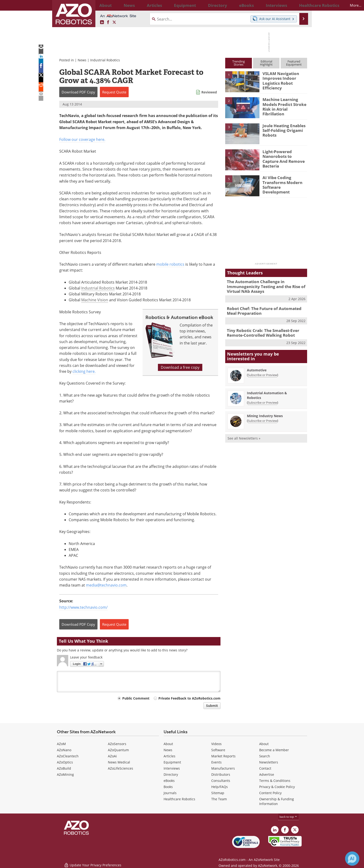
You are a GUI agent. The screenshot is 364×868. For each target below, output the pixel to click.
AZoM (61, 744)
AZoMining (65, 774)
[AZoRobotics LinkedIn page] (102, 22)
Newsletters (269, 762)
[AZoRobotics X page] (114, 22)
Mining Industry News (265, 412)
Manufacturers (223, 768)
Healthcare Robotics (179, 799)
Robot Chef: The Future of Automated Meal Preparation (265, 309)
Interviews (172, 768)
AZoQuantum (118, 750)
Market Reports (223, 756)
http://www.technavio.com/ (83, 607)
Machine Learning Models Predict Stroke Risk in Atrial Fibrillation (284, 104)
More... (302, 5)
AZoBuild (64, 768)
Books (168, 787)
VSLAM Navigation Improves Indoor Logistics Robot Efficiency (279, 80)
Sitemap (218, 793)
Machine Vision (95, 300)
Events (216, 762)
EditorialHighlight (266, 63)
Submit (212, 706)
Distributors (221, 774)
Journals (170, 793)
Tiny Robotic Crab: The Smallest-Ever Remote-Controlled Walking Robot (260, 330)
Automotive (257, 366)
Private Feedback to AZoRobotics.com (189, 698)
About (168, 744)
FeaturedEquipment (294, 63)
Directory (171, 774)
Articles (169, 756)
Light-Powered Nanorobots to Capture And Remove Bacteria (283, 156)
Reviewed (209, 92)
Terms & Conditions (275, 781)
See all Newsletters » (244, 434)
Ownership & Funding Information (277, 801)
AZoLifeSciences (121, 768)
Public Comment (136, 698)
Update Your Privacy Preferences (93, 862)
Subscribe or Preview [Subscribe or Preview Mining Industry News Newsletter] (262, 417)
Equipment (172, 762)
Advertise (267, 774)
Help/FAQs (220, 787)
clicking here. (84, 371)
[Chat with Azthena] (352, 859)
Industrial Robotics (105, 60)
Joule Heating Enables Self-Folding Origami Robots (282, 130)
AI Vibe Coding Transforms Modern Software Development (283, 182)
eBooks (169, 781)
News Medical (119, 762)
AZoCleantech (68, 756)
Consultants (221, 781)
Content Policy (270, 793)
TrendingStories (239, 63)
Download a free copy (180, 367)
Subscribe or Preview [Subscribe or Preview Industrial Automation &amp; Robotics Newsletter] (262, 398)
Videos (216, 744)
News (82, 60)
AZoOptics (65, 762)
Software (218, 750)
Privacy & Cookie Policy (277, 787)
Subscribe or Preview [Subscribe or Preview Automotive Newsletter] (262, 371)
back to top (288, 817)
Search (265, 756)
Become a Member (274, 750)
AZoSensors (117, 744)
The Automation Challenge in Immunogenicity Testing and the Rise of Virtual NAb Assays (262, 286)
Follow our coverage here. (82, 139)
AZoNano (64, 750)
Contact (265, 768)
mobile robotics (170, 264)
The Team (219, 799)
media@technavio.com (106, 585)
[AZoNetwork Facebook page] (108, 22)
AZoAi (112, 756)
